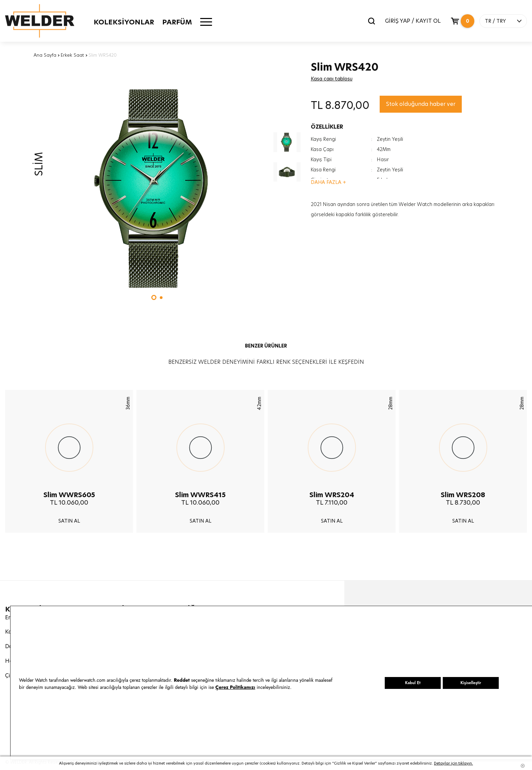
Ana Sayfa (45, 55)
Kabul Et (413, 683)
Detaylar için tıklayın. (453, 763)
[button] (154, 297)
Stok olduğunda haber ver (421, 104)
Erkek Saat (72, 55)
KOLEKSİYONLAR (124, 22)
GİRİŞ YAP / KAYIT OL (413, 21)
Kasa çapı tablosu (332, 79)
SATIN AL (69, 521)
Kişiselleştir (471, 683)
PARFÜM (177, 22)
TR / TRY (495, 21)
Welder (40, 21)
